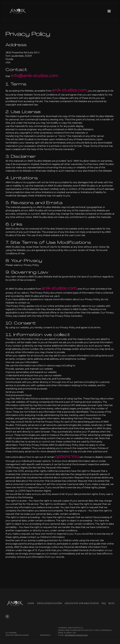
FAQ (104, 603)
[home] (18, 11)
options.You (67, 456)
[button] (109, 11)
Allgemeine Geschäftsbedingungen (17, 634)
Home (31, 603)
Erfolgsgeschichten (49, 603)
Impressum (45, 635)
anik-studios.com (70, 90)
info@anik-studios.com (35, 76)
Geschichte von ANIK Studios (82, 603)
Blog (111, 603)
